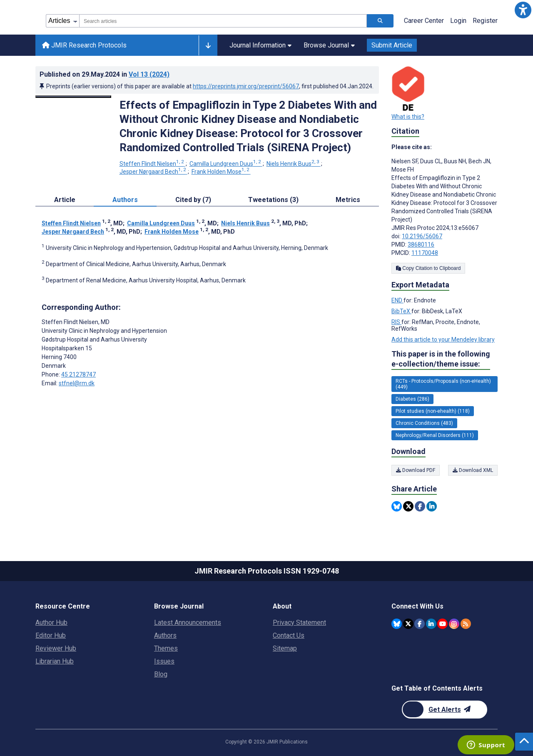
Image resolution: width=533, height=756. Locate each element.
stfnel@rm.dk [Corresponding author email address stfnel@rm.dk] (77, 383)
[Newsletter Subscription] (445, 710)
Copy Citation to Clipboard (428, 268)
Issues (164, 661)
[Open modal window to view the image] (73, 97)
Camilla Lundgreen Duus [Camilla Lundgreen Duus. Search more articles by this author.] (226, 164)
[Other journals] (208, 45)
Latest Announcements (188, 623)
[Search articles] (380, 21)
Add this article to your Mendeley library (443, 339)
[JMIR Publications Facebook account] (420, 624)
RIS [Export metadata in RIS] (396, 322)
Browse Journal (329, 45)
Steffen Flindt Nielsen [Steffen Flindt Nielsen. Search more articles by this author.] (152, 164)
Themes (166, 648)
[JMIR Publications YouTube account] (442, 624)
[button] (523, 10)
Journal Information (260, 45)
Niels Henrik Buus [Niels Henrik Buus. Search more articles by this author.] (294, 164)
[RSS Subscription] (466, 624)
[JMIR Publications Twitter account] (408, 624)
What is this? (408, 117)
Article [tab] (65, 200)
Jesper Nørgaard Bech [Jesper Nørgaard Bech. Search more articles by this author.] (153, 172)
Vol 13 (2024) (149, 74)
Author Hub (51, 623)
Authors (165, 635)
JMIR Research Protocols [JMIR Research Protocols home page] (84, 45)
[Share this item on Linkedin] (432, 506)
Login (458, 21)
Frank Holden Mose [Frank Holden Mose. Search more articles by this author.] (221, 172)
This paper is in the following (441, 359)
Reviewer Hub (56, 648)
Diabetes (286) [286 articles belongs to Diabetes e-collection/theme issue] (412, 399)
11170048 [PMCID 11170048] (425, 253)
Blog (161, 674)
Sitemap (285, 648)
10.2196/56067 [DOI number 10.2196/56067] (422, 236)
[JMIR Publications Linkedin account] (431, 624)
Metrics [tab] (348, 200)
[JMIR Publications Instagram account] (454, 624)
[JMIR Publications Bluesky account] (397, 624)
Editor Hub (51, 635)
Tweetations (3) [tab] (273, 200)
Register (485, 21)
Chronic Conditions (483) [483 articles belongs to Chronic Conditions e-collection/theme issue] (424, 423)
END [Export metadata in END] (397, 300)
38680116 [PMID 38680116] (421, 245)
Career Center (424, 21)
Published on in (105, 74)
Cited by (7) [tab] (193, 200)
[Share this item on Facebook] (420, 506)
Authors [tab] (125, 200)
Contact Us (289, 635)
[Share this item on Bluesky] (397, 506)
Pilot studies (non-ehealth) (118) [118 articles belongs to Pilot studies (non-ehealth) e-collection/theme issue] (433, 411)
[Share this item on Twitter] (408, 506)
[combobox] (223, 21)
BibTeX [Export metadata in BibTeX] (401, 311)
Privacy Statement (299, 623)
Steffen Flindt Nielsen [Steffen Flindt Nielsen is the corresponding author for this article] (76, 322)
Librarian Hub (55, 661)
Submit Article (392, 45)
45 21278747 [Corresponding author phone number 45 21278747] (78, 374)
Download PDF (416, 470)
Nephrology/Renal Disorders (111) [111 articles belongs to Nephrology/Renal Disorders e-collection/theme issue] (435, 435)
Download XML (473, 470)
